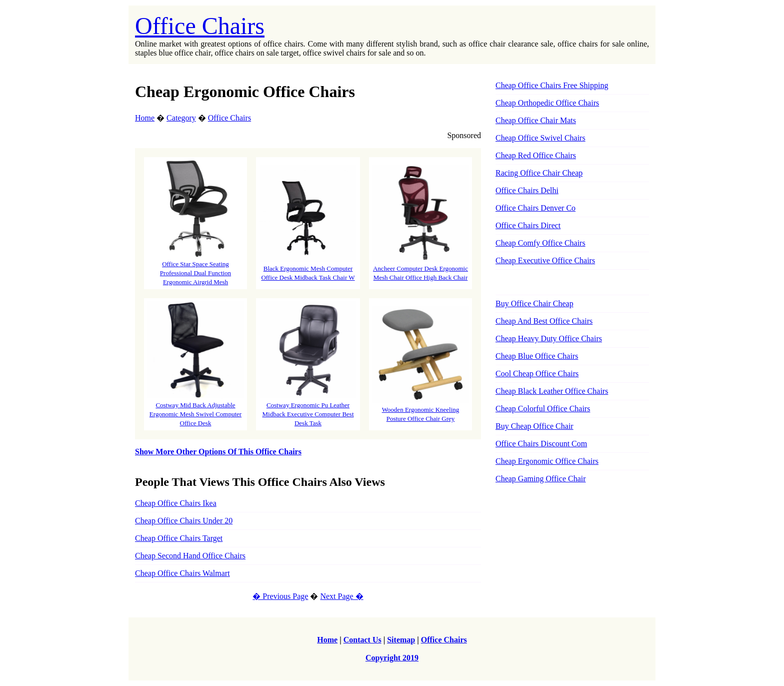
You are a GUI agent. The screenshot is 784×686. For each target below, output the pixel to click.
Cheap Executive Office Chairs (545, 260)
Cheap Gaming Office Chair (541, 479)
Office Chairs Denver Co (535, 208)
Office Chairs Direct (528, 225)
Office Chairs (200, 26)
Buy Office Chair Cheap (534, 303)
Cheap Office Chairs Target (179, 538)
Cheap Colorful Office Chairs (543, 409)
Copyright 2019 (392, 658)
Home (145, 118)
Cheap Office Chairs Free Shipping (552, 85)
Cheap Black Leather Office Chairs (552, 391)
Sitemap (401, 640)
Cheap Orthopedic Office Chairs (547, 103)
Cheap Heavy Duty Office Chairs (549, 338)
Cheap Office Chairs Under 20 (184, 521)
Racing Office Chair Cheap (539, 173)
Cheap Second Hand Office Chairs (190, 556)
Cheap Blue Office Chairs (537, 356)
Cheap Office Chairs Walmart (182, 573)
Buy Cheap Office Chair (534, 426)
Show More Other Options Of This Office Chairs (218, 452)
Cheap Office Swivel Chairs (540, 138)
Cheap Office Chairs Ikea (176, 503)
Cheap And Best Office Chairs (544, 321)
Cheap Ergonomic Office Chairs (547, 461)
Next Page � (341, 596)
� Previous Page (280, 596)
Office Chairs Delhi (527, 190)
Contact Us (362, 640)
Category (181, 118)
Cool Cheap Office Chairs (537, 374)
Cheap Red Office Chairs (536, 155)
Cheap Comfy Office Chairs (540, 243)
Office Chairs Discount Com (541, 444)
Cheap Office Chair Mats (536, 120)
